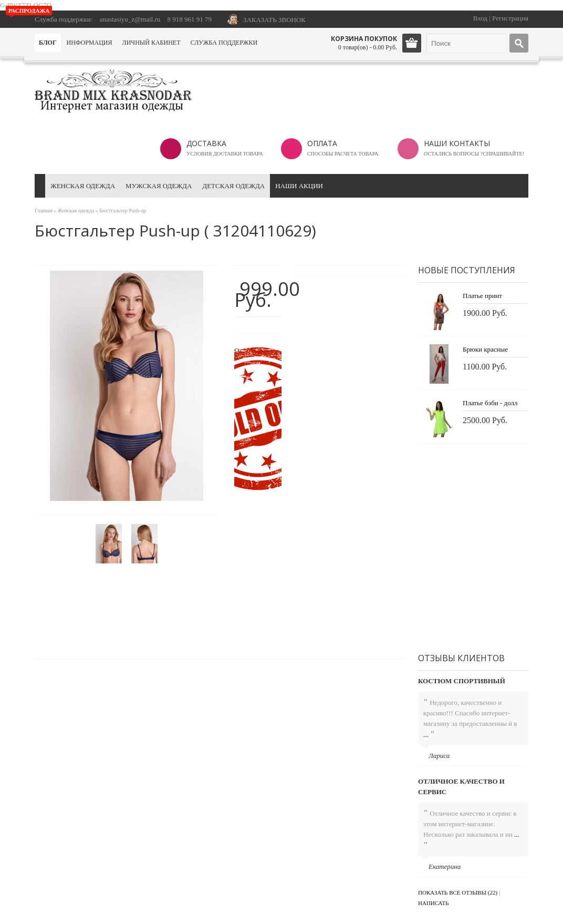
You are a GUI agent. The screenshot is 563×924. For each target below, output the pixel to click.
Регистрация (510, 18)
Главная (44, 211)
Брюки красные (485, 349)
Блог (48, 43)
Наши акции (299, 186)
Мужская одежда (159, 186)
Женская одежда (83, 186)
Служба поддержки (224, 43)
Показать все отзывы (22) (458, 892)
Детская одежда (233, 186)
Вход (480, 18)
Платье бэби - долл (490, 403)
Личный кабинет (152, 43)
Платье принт (482, 296)
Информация (90, 43)
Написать (434, 903)
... (426, 735)
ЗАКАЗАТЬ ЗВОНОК (274, 20)
